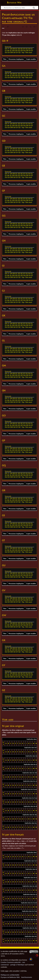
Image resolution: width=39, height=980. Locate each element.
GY (17, 52)
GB (14, 49)
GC (16, 49)
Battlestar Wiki (14, 3)
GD (19, 49)
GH (29, 49)
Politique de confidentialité (10, 975)
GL (11, 51)
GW (12, 52)
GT (32, 51)
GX (14, 52)
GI (32, 49)
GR (27, 51)
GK (8, 51)
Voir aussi (29, 52)
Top (23, 52)
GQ (24, 51)
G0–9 (7, 49)
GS (29, 51)
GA (11, 49)
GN (16, 51)
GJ (6, 51)
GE (22, 49)
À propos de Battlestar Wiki (10, 977)
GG (27, 49)
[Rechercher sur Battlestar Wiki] (19, 8)
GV (9, 52)
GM (13, 51)
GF (24, 49)
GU (6, 52)
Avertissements (27, 977)
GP (22, 51)
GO (19, 51)
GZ (19, 52)
